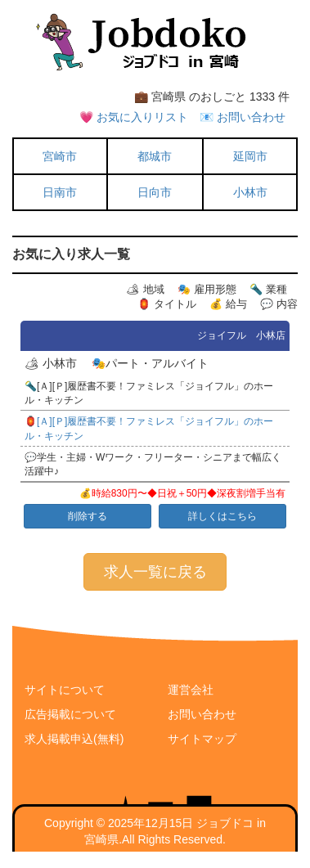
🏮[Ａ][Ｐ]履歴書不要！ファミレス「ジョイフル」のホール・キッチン (149, 428)
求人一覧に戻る (155, 572)
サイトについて (65, 690)
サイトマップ (202, 739)
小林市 (250, 192)
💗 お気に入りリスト (134, 117)
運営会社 (191, 690)
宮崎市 (60, 156)
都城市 (155, 156)
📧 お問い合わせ (243, 117)
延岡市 (250, 156)
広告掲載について (70, 714)
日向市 (155, 192)
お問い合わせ (202, 714)
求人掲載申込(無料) (74, 739)
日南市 (60, 192)
